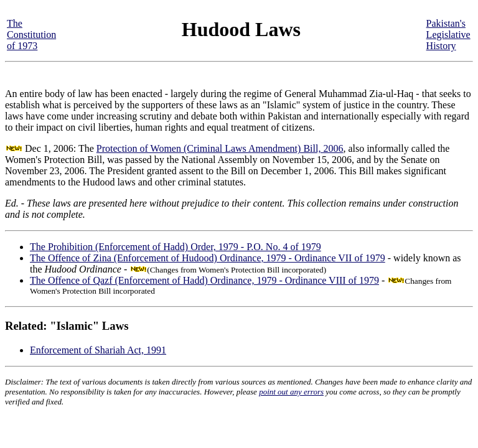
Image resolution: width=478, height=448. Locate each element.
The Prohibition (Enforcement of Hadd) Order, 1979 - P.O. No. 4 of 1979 (176, 247)
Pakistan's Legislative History (448, 35)
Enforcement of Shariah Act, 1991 (98, 350)
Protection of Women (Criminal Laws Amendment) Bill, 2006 (220, 148)
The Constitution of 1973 (31, 35)
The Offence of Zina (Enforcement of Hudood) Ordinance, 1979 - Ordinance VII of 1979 (208, 258)
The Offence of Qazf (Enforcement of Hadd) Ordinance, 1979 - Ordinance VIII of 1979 (204, 280)
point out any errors (291, 392)
